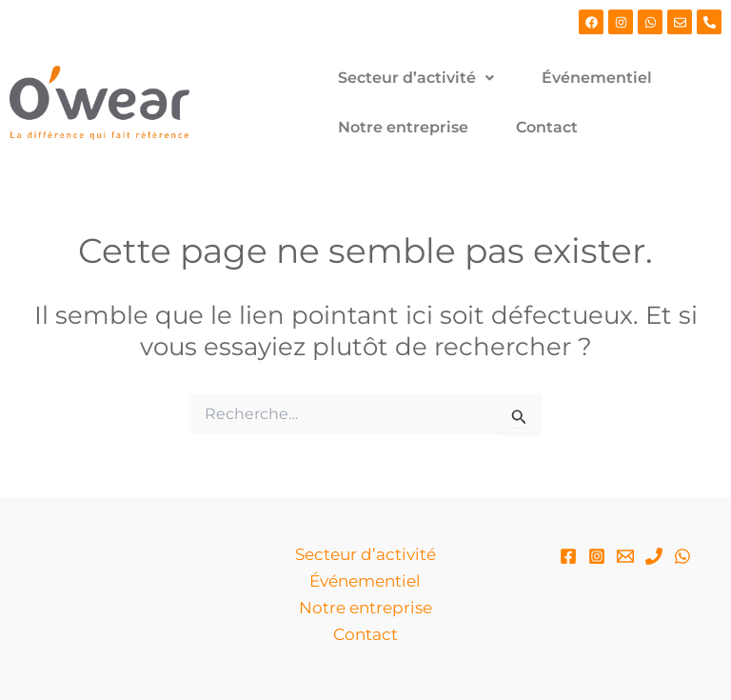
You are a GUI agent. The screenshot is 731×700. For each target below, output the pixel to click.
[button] (416, 78)
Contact (547, 127)
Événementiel (597, 78)
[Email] (625, 556)
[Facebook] (568, 556)
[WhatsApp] (682, 556)
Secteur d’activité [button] (416, 78)
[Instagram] (597, 556)
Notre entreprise (403, 127)
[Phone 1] (654, 556)
